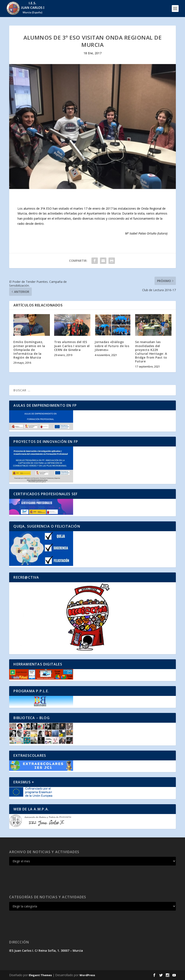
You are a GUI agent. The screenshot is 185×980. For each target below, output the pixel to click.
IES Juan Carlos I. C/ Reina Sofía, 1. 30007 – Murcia (46, 951)
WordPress (87, 975)
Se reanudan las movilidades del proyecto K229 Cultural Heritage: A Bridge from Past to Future (151, 352)
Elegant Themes (40, 975)
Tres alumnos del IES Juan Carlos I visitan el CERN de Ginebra (72, 346)
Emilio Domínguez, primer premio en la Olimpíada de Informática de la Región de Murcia (29, 350)
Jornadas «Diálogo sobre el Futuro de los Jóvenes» (112, 346)
